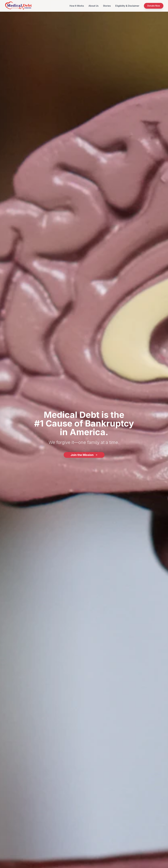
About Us (93, 6)
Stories (107, 6)
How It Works (77, 6)
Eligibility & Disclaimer (127, 6)
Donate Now (154, 6)
